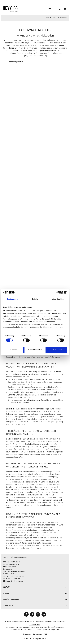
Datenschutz (37, 634)
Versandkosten (35, 624)
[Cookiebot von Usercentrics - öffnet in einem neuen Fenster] (57, 292)
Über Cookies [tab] (58, 299)
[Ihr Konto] (60, 9)
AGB (45, 634)
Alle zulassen (57, 350)
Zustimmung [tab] (12, 299)
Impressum (27, 634)
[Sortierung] (35, 62)
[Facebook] (26, 614)
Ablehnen (13, 350)
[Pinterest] (32, 614)
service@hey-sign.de (16, 581)
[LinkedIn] (44, 614)
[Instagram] (38, 614)
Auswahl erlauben (35, 350)
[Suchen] (55, 9)
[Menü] (50, 9)
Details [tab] (35, 299)
